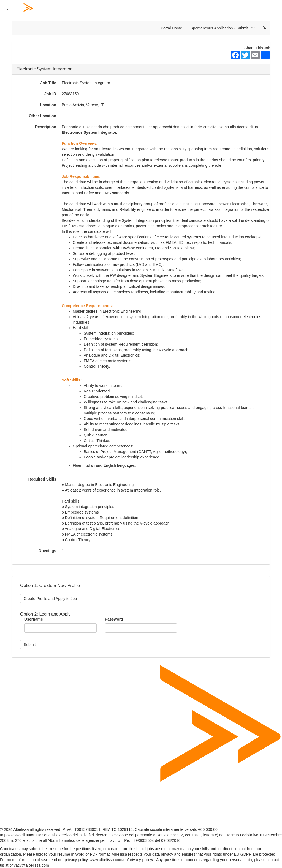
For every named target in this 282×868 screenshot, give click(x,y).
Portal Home (172, 28)
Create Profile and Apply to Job (50, 599)
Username (34, 619)
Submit (30, 645)
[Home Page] (147, 9)
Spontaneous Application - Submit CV (223, 28)
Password (114, 619)
